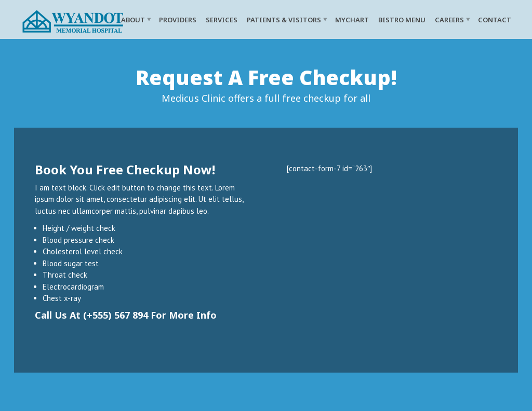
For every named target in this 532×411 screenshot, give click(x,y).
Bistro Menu (402, 19)
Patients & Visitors (284, 19)
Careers (449, 19)
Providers (178, 19)
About (133, 19)
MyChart (352, 19)
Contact (495, 19)
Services (222, 19)
